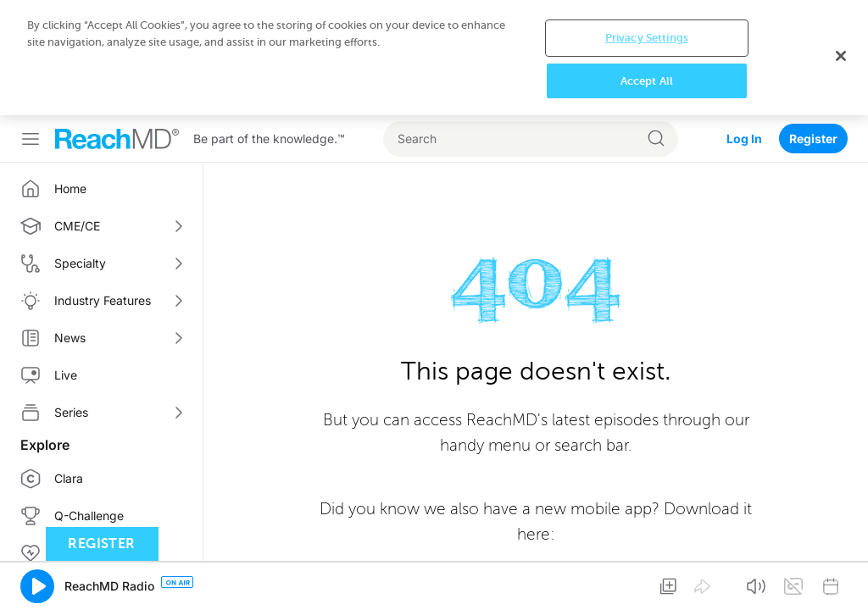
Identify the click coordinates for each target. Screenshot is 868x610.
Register (813, 139)
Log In (744, 139)
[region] (434, 58)
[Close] (841, 56)
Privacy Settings (647, 38)
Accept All (647, 81)
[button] (37, 586)
